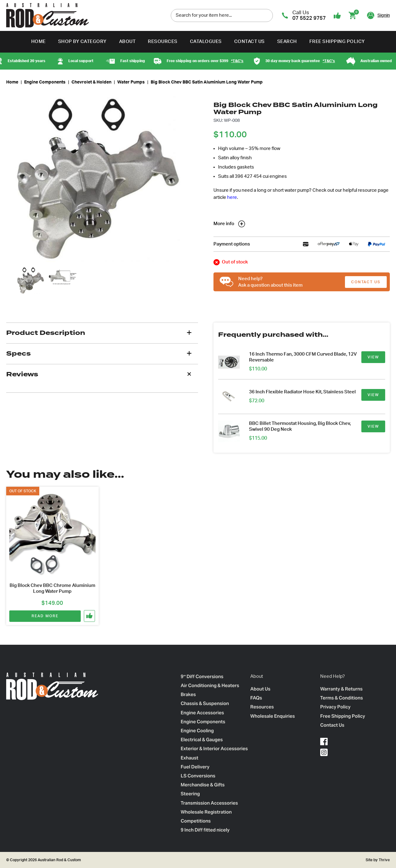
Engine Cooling (197, 731)
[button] (90, 616)
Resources (163, 42)
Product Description (46, 333)
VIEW (373, 357)
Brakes (188, 694)
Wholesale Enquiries (273, 716)
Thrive (384, 860)
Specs (18, 353)
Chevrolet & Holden (91, 82)
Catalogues (206, 42)
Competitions (196, 821)
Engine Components (45, 82)
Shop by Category (82, 42)
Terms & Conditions (342, 698)
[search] (267, 15)
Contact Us (250, 42)
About (127, 42)
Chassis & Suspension (205, 703)
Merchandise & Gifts (203, 785)
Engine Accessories (202, 713)
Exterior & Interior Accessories (214, 748)
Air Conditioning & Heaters (210, 685)
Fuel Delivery (195, 767)
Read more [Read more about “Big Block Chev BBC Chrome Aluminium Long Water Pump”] (45, 616)
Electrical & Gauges (202, 740)
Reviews (22, 374)
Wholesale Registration (206, 812)
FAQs (256, 698)
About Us (260, 689)
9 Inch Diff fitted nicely (205, 830)
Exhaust (189, 758)
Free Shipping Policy (337, 42)
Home (39, 42)
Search (287, 42)
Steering (190, 794)
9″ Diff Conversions (202, 676)
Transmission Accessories (209, 803)
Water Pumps (131, 82)
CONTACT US (366, 282)
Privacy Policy (335, 707)
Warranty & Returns (341, 689)
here (232, 197)
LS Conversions (198, 776)
